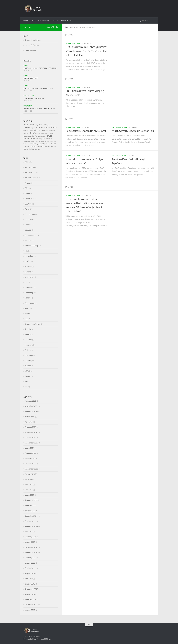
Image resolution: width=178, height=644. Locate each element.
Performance (40, 141)
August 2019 (30, 573)
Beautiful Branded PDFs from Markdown (40, 68)
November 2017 (31, 605)
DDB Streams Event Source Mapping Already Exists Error (85, 93)
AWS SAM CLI (44, 125)
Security (42, 144)
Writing (32, 149)
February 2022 (30, 505)
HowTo (26, 65)
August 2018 (30, 594)
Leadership (39, 139)
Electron (51, 133)
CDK (38, 127)
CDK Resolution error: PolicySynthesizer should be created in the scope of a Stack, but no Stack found (87, 51)
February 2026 (30, 401)
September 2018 (31, 589)
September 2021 (31, 526)
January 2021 (30, 542)
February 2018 (30, 599)
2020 (69, 187)
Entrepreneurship (29, 136)
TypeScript (40, 146)
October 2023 (30, 464)
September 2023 (31, 469)
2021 (69, 119)
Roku (51, 141)
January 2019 (30, 584)
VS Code (54, 146)
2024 (69, 35)
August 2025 (30, 417)
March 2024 (29, 448)
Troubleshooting (73, 43)
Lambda (32, 139)
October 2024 (30, 437)
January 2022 (30, 511)
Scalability (28, 106)
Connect (26, 133)
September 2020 (31, 552)
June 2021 (29, 532)
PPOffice (47, 639)
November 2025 (31, 406)
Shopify (48, 144)
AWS (26, 124)
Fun (36, 136)
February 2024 (30, 453)
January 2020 (30, 563)
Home (26, 20)
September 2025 (31, 411)
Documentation (43, 133)
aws (36, 149)
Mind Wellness (30, 50)
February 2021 (30, 537)
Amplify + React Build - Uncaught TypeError (129, 161)
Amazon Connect (31, 178)
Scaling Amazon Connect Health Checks (39, 108)
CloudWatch (52, 131)
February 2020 (30, 558)
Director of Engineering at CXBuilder (38, 88)
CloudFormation (41, 130)
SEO (55, 141)
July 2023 (28, 479)
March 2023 (29, 495)
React (47, 141)
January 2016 (30, 610)
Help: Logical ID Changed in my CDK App (86, 131)
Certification (52, 128)
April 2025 (29, 422)
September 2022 (31, 500)
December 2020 (31, 547)
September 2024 (31, 443)
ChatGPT (26, 131)
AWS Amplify (34, 125)
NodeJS (33, 141)
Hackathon (41, 136)
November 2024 (31, 432)
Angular (33, 128)
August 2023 (30, 474)
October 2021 (30, 521)
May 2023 (29, 490)
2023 (69, 79)
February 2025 (30, 427)
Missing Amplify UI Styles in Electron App (133, 131)
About (55, 20)
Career (26, 76)
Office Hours (67, 20)
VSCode (26, 149)
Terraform (26, 146)
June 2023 (29, 485)
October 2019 (30, 568)
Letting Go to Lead (31, 78)
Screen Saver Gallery (41, 20)
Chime (31, 131)
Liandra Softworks (32, 45)
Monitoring (27, 141)
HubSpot (26, 139)
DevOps (34, 133)
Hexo (34, 639)
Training (33, 146)
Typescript (47, 146)
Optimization (29, 96)
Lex (44, 139)
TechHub (54, 144)
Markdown (49, 139)
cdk (39, 149)
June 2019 (29, 579)
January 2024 (30, 458)
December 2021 (31, 516)
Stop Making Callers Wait (34, 98)
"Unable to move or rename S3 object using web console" (85, 161)
